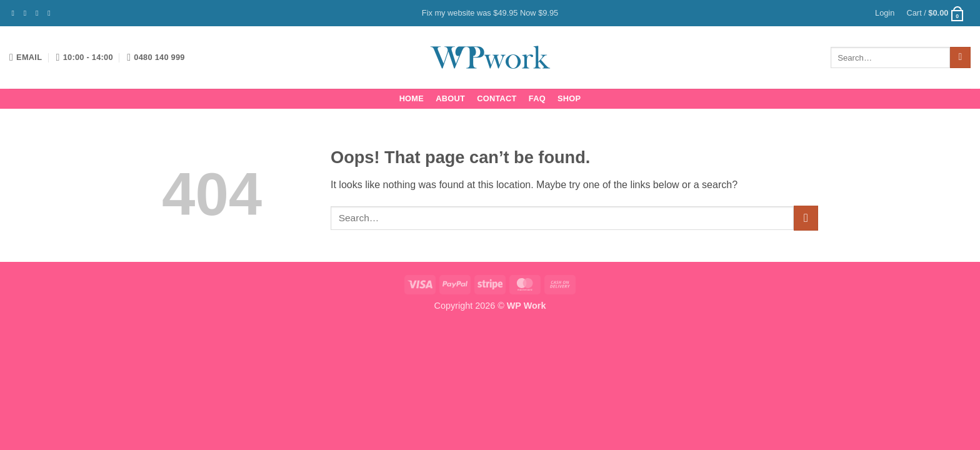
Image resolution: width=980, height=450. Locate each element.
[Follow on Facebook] (16, 13)
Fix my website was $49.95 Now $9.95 (490, 13)
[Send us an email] (51, 13)
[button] (885, 13)
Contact (497, 98)
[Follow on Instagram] (27, 13)
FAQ (537, 98)
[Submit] (960, 57)
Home (412, 98)
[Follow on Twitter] (39, 13)
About (450, 98)
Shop (569, 98)
